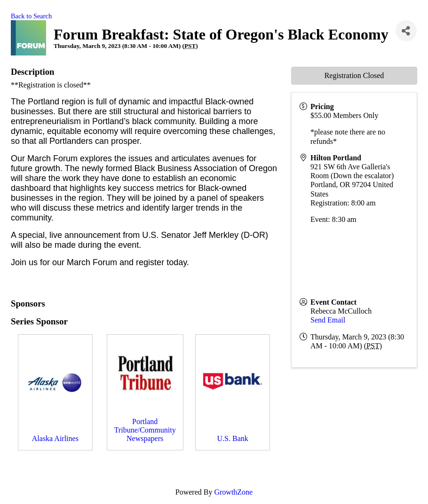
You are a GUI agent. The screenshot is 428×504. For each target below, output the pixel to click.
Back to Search (31, 16)
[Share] (406, 31)
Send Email (328, 320)
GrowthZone (233, 492)
